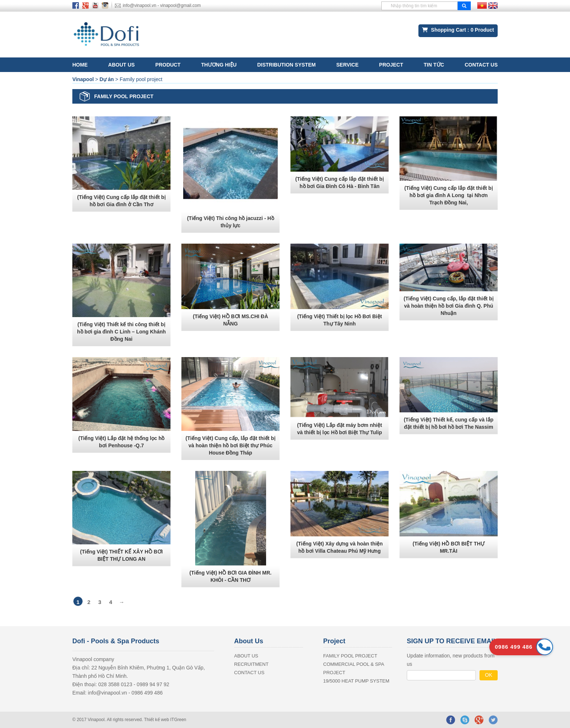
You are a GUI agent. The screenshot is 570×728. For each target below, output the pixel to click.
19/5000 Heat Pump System (356, 681)
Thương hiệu (219, 65)
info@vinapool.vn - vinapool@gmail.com (162, 5)
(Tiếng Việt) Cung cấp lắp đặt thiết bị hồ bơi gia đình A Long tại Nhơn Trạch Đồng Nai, (449, 195)
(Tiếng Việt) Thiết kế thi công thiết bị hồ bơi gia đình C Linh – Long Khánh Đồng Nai (121, 332)
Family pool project (350, 656)
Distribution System (286, 65)
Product (168, 65)
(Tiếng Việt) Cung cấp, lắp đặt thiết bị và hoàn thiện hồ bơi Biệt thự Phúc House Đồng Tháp (230, 445)
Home (80, 65)
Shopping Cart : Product (458, 30)
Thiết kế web (157, 720)
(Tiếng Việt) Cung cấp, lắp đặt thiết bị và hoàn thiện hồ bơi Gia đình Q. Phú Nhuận (448, 306)
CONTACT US (481, 65)
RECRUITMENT (251, 664)
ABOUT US (122, 65)
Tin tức (434, 65)
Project (391, 65)
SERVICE (347, 65)
